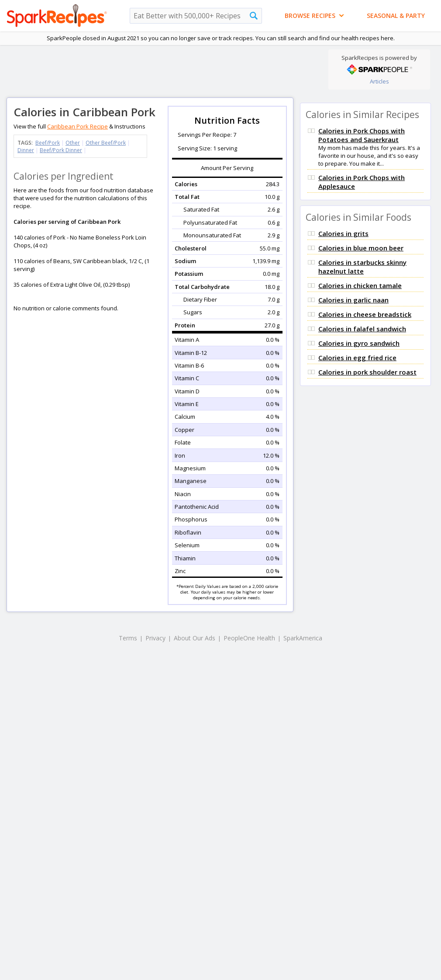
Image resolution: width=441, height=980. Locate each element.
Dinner (26, 150)
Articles (379, 81)
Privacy (155, 638)
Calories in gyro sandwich (359, 343)
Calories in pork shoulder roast (367, 372)
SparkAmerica (303, 638)
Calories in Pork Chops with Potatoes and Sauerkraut (362, 135)
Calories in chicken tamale (360, 285)
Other (73, 143)
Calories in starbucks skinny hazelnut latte (362, 267)
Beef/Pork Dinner (61, 150)
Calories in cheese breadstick (365, 314)
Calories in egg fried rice (357, 358)
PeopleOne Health (249, 638)
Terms (128, 638)
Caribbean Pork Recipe (78, 126)
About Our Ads (195, 638)
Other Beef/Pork (106, 143)
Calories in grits (343, 233)
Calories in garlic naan (353, 300)
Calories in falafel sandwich (362, 329)
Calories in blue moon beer (361, 248)
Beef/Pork (48, 143)
